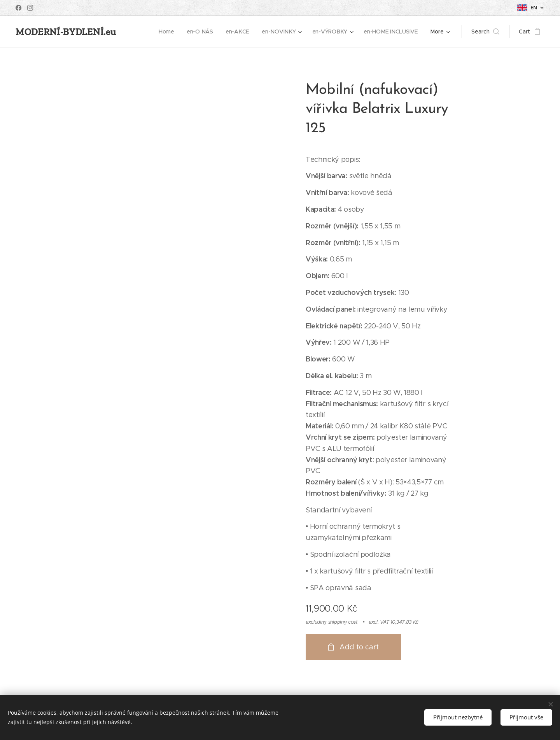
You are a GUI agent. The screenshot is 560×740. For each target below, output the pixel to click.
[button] (485, 32)
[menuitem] (168, 32)
